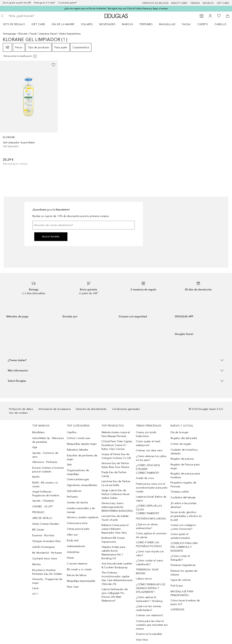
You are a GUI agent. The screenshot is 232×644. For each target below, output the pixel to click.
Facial (186, 24)
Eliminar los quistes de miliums (184, 573)
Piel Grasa (177, 586)
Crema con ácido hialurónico (146, 434)
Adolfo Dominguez (44, 547)
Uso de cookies (18, 413)
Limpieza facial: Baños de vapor (151, 499)
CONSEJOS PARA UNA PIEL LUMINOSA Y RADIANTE (184, 547)
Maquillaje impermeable (81, 581)
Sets (69, 465)
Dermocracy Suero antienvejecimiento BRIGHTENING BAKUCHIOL (117, 507)
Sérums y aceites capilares (83, 517)
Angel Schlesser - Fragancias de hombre (46, 494)
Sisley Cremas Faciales (46, 524)
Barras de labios (77, 575)
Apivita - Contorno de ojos (45, 455)
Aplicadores (74, 491)
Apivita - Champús (43, 501)
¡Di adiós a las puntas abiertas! (184, 505)
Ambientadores (76, 546)
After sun (72, 535)
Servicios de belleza (155, 3)
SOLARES (87, 24)
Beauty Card (179, 3)
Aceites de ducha (77, 503)
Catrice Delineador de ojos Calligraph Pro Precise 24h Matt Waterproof (115, 595)
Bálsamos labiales (78, 450)
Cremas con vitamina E (149, 615)
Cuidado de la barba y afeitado (184, 452)
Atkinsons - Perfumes (45, 462)
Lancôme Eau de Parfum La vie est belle (116, 483)
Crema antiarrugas (78, 479)
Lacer (36, 588)
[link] (29, 113)
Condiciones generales (126, 409)
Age (35, 447)
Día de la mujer (180, 432)
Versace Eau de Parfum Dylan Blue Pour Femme (115, 465)
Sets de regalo (14, 24)
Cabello (220, 24)
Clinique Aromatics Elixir (47, 541)
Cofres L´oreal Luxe (79, 438)
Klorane (23, 34)
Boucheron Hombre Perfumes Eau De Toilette (47, 572)
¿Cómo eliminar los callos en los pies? (151, 458)
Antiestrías (73, 552)
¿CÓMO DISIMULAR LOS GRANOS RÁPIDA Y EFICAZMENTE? (151, 588)
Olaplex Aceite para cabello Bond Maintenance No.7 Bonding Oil (113, 553)
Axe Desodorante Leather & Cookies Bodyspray (117, 566)
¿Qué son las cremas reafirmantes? (149, 608)
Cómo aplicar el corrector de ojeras (151, 535)
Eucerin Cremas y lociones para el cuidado (48, 470)
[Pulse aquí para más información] (20, 56)
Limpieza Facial (48, 34)
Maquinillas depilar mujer (82, 444)
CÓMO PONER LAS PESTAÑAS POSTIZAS (149, 544)
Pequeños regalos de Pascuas (183, 485)
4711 (35, 594)
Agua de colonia (181, 580)
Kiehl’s (36, 477)
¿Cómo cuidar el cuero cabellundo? (150, 562)
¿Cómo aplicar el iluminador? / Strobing (149, 599)
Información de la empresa (55, 409)
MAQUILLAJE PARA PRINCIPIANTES (182, 593)
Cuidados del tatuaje (183, 497)
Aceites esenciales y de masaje (81, 510)
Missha (36, 564)
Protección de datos (21, 409)
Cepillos (72, 432)
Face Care (73, 587)
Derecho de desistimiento (91, 409)
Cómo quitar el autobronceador (180, 536)
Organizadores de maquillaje (78, 472)
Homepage (10, 34)
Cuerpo (203, 24)
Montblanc (39, 432)
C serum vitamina (77, 564)
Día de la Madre (63, 24)
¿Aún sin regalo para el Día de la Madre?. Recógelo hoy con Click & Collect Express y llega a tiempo (116, 8)
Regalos (208, 3)
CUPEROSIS (177, 610)
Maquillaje (167, 24)
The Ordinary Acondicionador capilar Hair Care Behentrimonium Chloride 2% (117, 578)
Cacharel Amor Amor (45, 559)
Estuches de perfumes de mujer (82, 457)
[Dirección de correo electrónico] (84, 225)
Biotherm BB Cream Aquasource (113, 540)
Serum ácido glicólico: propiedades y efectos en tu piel (186, 516)
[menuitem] (16, 24)
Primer (71, 558)
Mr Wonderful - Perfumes (47, 553)
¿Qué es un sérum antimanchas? (147, 526)
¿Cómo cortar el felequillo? (180, 558)
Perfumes (146, 24)
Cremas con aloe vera (149, 450)
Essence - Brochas (43, 535)
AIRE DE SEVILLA (42, 518)
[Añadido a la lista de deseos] (53, 65)
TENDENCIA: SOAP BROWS (147, 572)
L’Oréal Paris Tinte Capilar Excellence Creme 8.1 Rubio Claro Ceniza (117, 445)
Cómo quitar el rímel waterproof (148, 443)
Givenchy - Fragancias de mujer (47, 581)
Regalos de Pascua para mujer (185, 466)
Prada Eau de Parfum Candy (114, 474)
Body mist (73, 540)
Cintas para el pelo (78, 529)
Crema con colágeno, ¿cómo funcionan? (184, 527)
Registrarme (51, 237)
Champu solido (180, 492)
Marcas (128, 24)
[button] (116, 360)
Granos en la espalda (149, 634)
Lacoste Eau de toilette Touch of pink (115, 518)
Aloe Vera (142, 640)
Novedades (107, 24)
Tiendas (195, 3)
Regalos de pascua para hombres (185, 475)
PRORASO (38, 512)
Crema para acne (77, 523)
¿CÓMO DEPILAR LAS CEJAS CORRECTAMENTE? (149, 510)
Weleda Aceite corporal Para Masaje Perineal (116, 434)
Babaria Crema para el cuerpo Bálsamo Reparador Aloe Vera (115, 529)
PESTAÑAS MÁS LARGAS (151, 519)
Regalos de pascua (182, 459)
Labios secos (144, 579)
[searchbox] (35, 16)
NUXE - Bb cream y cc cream (45, 485)
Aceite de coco (145, 478)
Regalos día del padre (184, 438)
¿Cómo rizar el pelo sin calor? (150, 553)
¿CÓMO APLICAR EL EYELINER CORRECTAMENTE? (148, 469)
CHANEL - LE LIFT (43, 507)
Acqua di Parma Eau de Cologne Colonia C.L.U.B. (117, 456)
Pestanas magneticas (183, 565)
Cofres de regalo (181, 444)
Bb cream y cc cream (79, 569)
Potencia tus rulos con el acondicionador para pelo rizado (152, 488)
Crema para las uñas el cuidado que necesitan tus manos (152, 625)
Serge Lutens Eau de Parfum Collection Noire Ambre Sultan (116, 494)
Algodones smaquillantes (82, 485)
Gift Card (38, 24)
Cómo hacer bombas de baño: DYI (185, 602)
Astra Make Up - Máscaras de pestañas (48, 440)
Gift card (223, 3)
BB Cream (38, 530)
